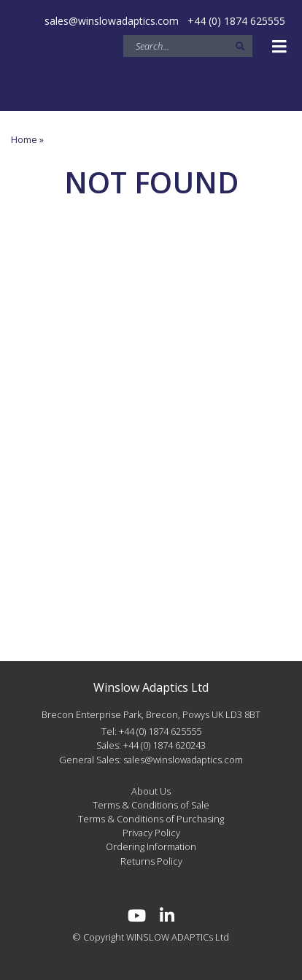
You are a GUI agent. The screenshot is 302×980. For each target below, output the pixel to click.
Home (24, 139)
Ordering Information (151, 846)
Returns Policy (151, 861)
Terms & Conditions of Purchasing (151, 819)
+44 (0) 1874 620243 (164, 745)
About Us (151, 791)
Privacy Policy (151, 833)
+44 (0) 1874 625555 (236, 21)
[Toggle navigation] (279, 47)
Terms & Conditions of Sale (151, 805)
